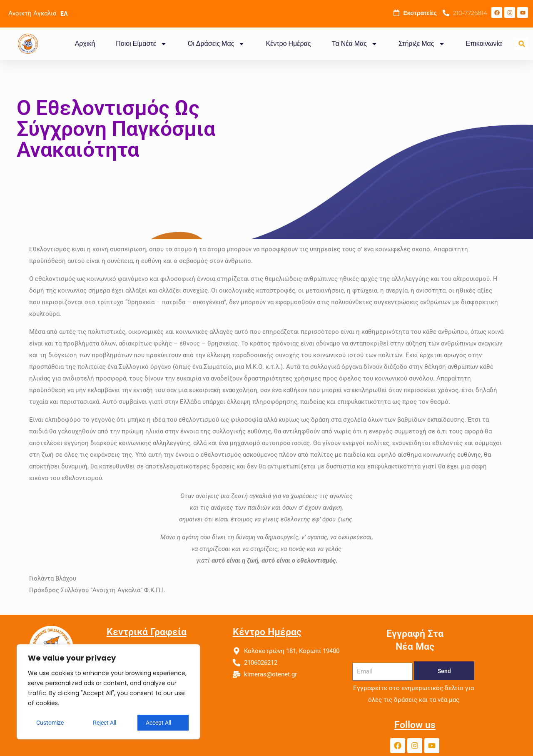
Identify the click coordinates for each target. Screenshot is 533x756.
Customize (50, 723)
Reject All (105, 723)
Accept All (158, 723)
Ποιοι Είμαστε (141, 44)
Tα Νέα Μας (355, 44)
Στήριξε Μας (422, 44)
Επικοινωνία (484, 44)
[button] (522, 44)
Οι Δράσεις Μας (217, 44)
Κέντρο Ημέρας (288, 44)
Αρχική (85, 44)
